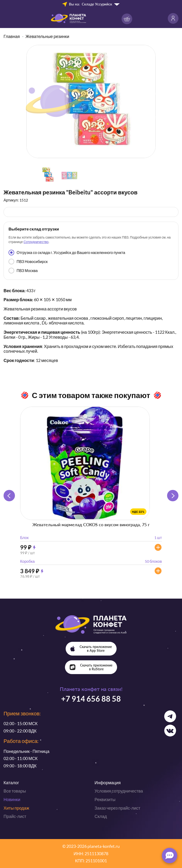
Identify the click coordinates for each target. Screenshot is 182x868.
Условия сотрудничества (119, 791)
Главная (12, 36)
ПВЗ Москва (23, 271)
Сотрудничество (36, 242)
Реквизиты (105, 799)
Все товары (15, 791)
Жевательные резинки (47, 36)
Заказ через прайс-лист (117, 808)
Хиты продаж (16, 808)
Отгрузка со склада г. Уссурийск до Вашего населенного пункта (67, 253)
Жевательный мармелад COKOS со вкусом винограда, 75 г (91, 525)
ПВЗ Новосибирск (28, 262)
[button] (173, 496)
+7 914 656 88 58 (91, 699)
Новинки (12, 799)
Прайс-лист (15, 816)
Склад (101, 816)
